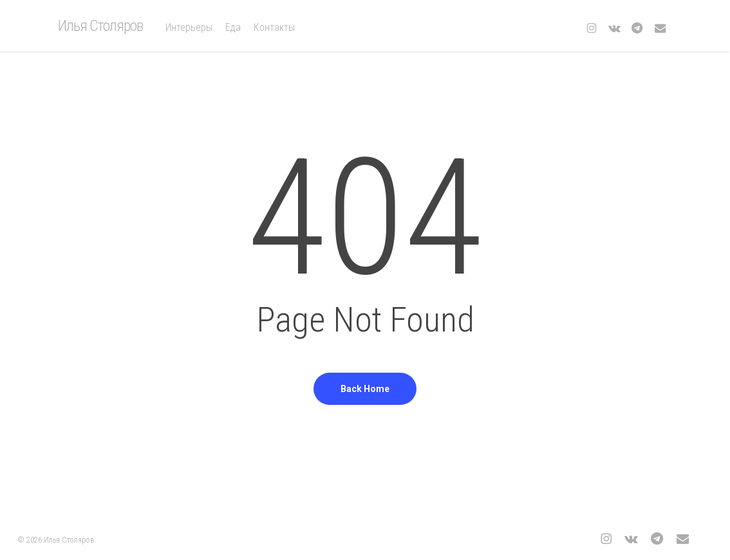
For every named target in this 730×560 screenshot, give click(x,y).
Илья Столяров (100, 26)
